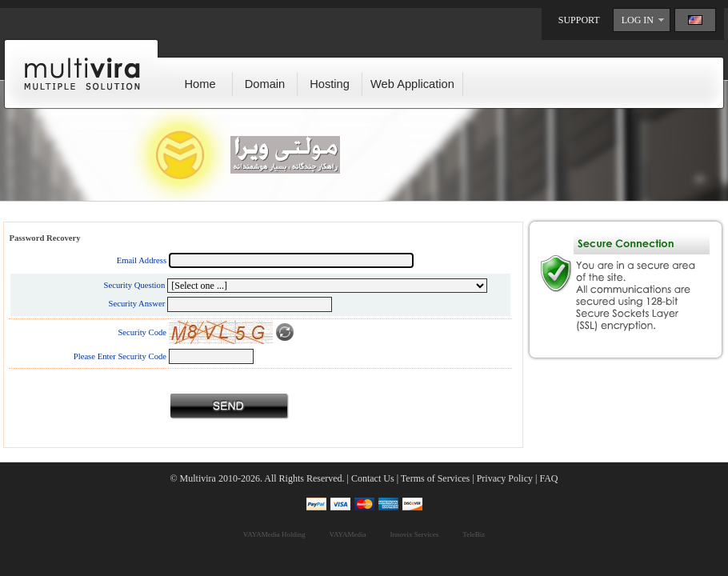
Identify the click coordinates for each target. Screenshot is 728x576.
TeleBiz (474, 534)
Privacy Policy (505, 478)
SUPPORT (579, 20)
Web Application (412, 84)
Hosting (330, 84)
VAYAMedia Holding (274, 534)
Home (200, 84)
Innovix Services (415, 534)
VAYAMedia (348, 534)
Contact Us (373, 478)
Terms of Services (435, 478)
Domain (265, 84)
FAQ (548, 478)
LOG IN (638, 20)
